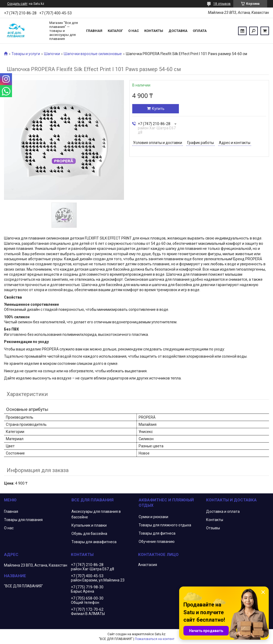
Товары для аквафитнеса (94, 542)
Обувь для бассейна (89, 534)
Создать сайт (17, 4)
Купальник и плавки (89, 525)
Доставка (178, 31)
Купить (158, 109)
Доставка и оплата (223, 511)
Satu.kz (160, 634)
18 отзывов (222, 4)
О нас (134, 31)
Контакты (154, 31)
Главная (94, 31)
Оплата (200, 31)
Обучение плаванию (157, 542)
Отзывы (213, 528)
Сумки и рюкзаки (153, 517)
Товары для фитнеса (157, 533)
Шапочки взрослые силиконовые (93, 54)
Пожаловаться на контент (155, 639)
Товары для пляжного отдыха (165, 525)
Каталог (115, 31)
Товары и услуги (26, 54)
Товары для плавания (23, 520)
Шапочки (52, 54)
